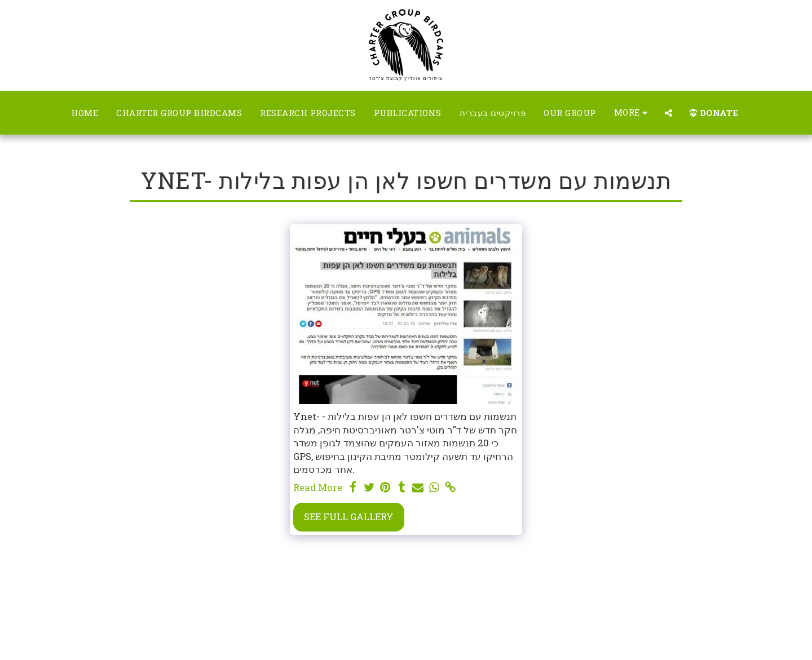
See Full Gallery (349, 517)
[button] (668, 113)
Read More (318, 487)
